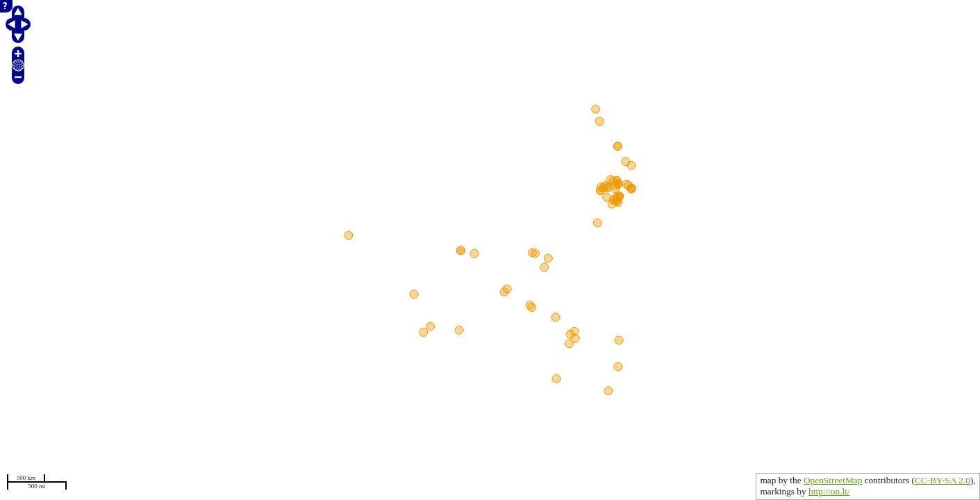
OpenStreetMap (833, 480)
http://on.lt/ (829, 491)
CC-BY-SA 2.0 (942, 480)
